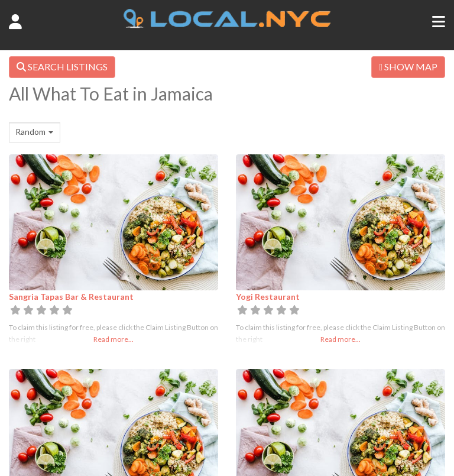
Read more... (113, 339)
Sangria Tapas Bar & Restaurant (71, 297)
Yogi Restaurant (268, 297)
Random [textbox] (30, 132)
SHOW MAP (408, 67)
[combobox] (35, 132)
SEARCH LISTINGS (62, 67)
